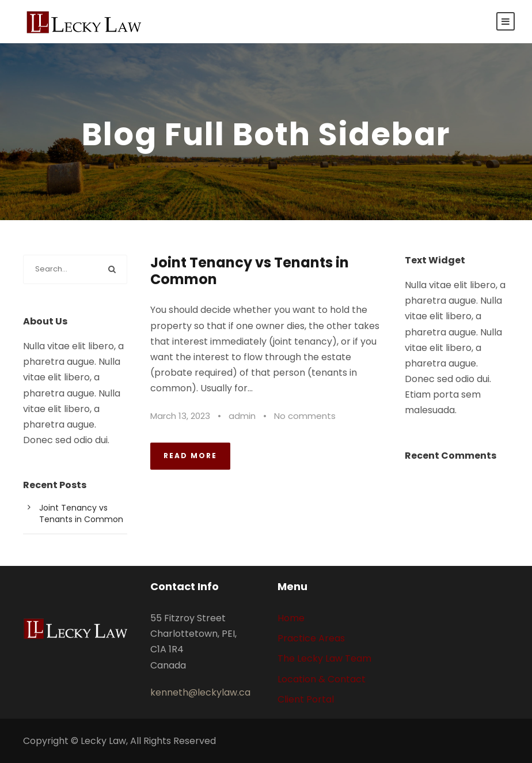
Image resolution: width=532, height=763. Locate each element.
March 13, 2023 (180, 416)
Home (291, 618)
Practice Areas (311, 638)
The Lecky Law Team (324, 658)
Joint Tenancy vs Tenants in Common (250, 271)
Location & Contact (322, 679)
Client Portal (306, 699)
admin (242, 416)
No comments (305, 416)
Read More (190, 456)
